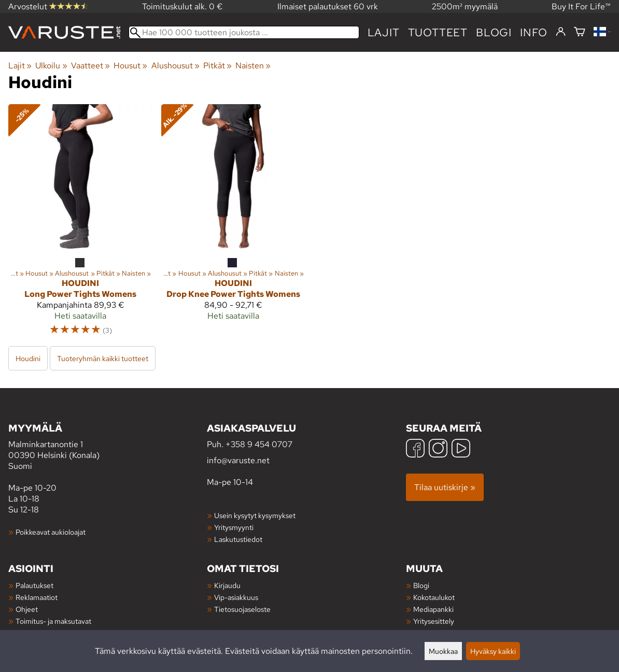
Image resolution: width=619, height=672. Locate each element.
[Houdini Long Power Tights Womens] (81, 225)
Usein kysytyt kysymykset (255, 515)
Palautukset (34, 585)
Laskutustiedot (238, 539)
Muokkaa (443, 651)
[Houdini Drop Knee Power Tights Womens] (234, 225)
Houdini (28, 358)
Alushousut (175, 66)
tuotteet (438, 32)
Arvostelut (48, 6)
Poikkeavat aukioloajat (51, 532)
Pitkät (217, 66)
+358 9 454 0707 (259, 444)
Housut (130, 66)
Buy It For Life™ (581, 6)
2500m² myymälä (465, 6)
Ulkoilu (51, 66)
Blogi (421, 585)
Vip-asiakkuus (236, 597)
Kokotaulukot (434, 597)
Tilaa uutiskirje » (445, 487)
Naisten (253, 66)
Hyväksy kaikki (493, 651)
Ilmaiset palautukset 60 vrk (328, 6)
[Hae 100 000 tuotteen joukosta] (244, 32)
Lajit (384, 32)
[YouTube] (461, 449)
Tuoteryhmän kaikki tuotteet (103, 358)
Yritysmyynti (234, 527)
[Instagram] (438, 449)
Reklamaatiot (37, 597)
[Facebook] (415, 449)
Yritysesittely (434, 621)
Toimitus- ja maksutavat (53, 621)
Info (534, 32)
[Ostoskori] (580, 32)
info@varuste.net (238, 460)
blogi (494, 32)
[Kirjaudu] (561, 32)
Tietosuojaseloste (242, 609)
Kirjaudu (227, 585)
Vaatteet (90, 66)
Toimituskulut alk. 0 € (182, 6)
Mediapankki (433, 609)
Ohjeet (27, 609)
